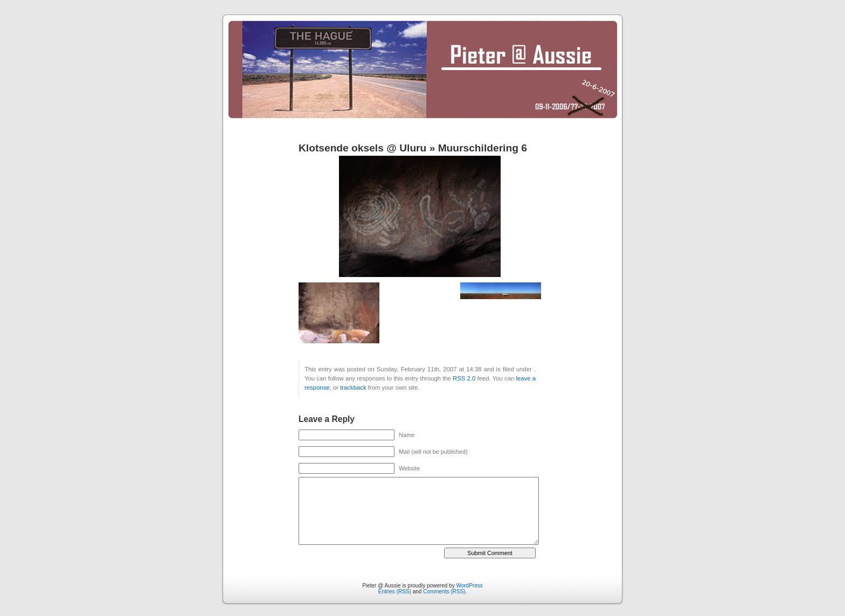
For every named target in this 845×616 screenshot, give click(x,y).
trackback (353, 387)
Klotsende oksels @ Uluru (362, 148)
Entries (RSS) (395, 591)
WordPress (469, 586)
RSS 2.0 (464, 378)
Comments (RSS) (444, 591)
